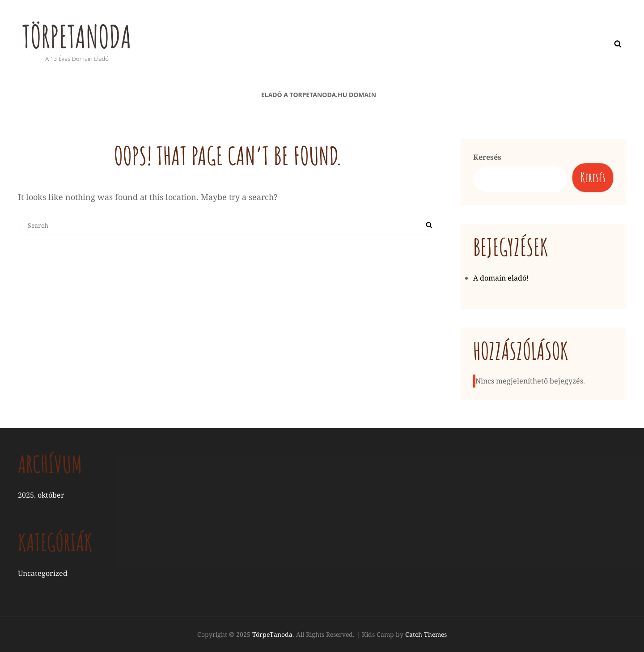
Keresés (487, 157)
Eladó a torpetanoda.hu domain (319, 95)
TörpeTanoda (78, 36)
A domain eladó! (501, 278)
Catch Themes (426, 635)
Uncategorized (43, 574)
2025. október (41, 495)
